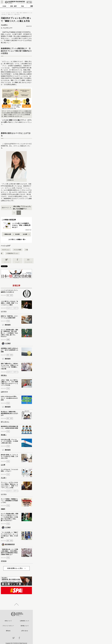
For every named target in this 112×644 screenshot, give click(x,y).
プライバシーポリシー (8, 626)
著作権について (25, 626)
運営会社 (8, 631)
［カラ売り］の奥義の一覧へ (17, 239)
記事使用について (25, 621)
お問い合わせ (25, 631)
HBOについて (8, 621)
